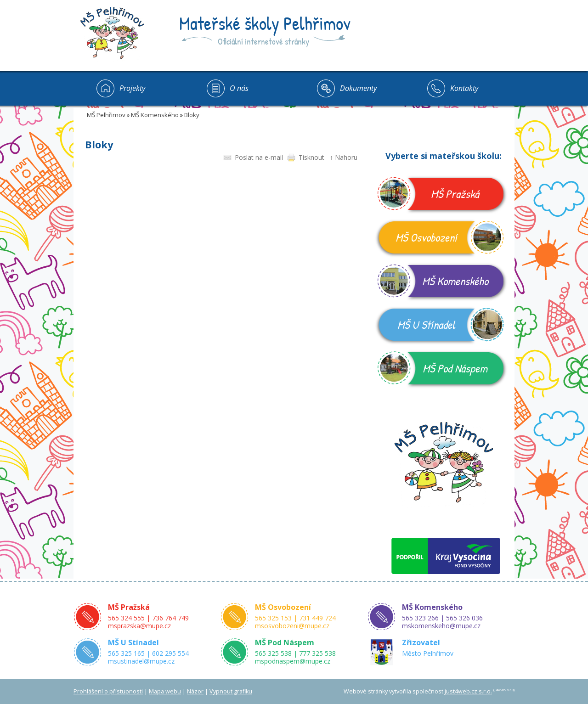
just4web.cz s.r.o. (468, 691)
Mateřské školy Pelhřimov (265, 23)
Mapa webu (165, 691)
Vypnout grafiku (231, 691)
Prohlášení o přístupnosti (108, 691)
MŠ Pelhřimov (106, 115)
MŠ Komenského (155, 115)
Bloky (192, 115)
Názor (195, 691)
